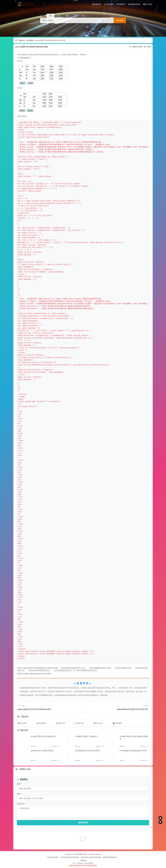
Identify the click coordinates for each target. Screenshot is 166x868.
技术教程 (30, 40)
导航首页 (22, 40)
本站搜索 (120, 20)
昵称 (19, 784)
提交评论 (83, 823)
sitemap (83, 860)
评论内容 (21, 804)
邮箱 (19, 794)
